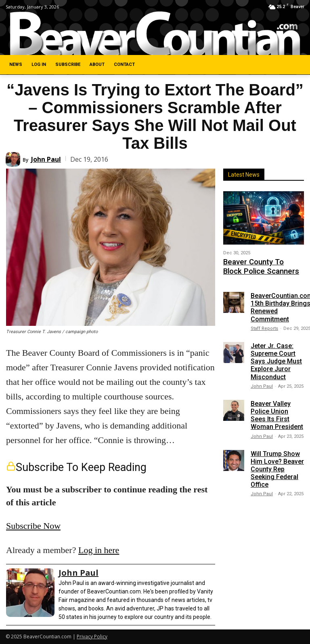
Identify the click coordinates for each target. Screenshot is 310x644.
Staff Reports (264, 324)
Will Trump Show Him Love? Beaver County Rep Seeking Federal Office (277, 465)
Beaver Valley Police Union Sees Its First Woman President (277, 411)
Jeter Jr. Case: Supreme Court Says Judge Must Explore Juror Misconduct (276, 357)
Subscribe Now (33, 526)
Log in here (99, 550)
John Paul (46, 159)
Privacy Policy (92, 637)
